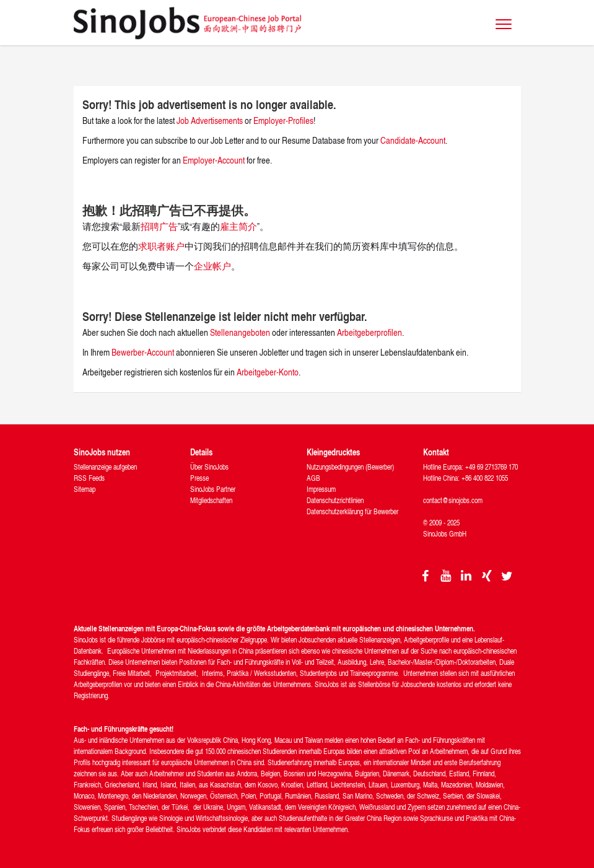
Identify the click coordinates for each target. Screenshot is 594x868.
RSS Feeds (89, 478)
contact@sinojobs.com (453, 500)
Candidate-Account (413, 140)
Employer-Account (215, 160)
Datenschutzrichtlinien (335, 500)
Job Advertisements (210, 121)
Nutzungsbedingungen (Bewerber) (350, 467)
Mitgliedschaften (211, 500)
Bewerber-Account (143, 352)
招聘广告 (159, 226)
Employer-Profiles (283, 121)
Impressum (321, 489)
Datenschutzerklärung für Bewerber (352, 511)
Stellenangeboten (240, 332)
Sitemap (85, 489)
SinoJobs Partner (213, 489)
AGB (313, 478)
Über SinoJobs (209, 467)
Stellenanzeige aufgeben (105, 467)
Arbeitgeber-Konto (268, 372)
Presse (199, 478)
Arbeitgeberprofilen (369, 332)
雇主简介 (238, 226)
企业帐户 (212, 266)
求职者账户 (161, 246)
